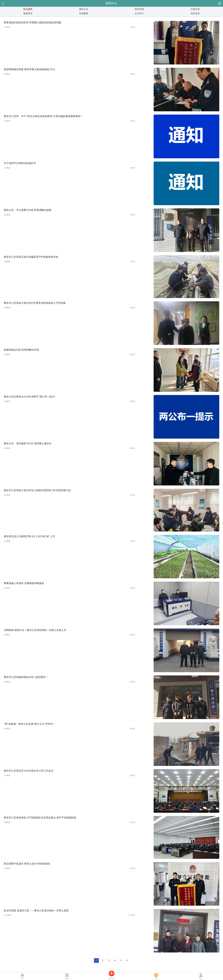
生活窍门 (139, 13)
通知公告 (84, 9)
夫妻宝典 (195, 9)
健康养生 (28, 13)
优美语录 (195, 13)
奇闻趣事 (84, 13)
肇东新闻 (139, 9)
